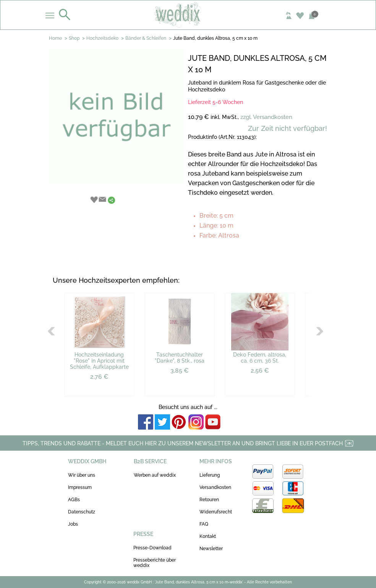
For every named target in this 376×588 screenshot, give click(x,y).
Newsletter (211, 549)
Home (55, 38)
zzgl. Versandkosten (266, 117)
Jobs (73, 524)
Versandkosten (215, 487)
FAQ (204, 524)
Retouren (209, 500)
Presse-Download (152, 548)
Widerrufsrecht (216, 512)
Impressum (80, 487)
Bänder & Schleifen (146, 38)
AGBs (74, 500)
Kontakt (208, 536)
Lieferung (210, 475)
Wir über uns (82, 475)
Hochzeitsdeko (102, 38)
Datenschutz (82, 512)
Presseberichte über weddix (155, 563)
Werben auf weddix (155, 475)
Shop (74, 38)
